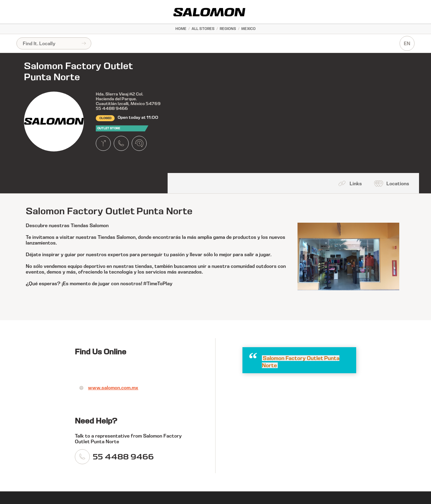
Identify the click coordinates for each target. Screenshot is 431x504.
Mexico (248, 29)
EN (407, 44)
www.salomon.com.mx (113, 388)
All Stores (203, 29)
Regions (228, 29)
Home (181, 29)
